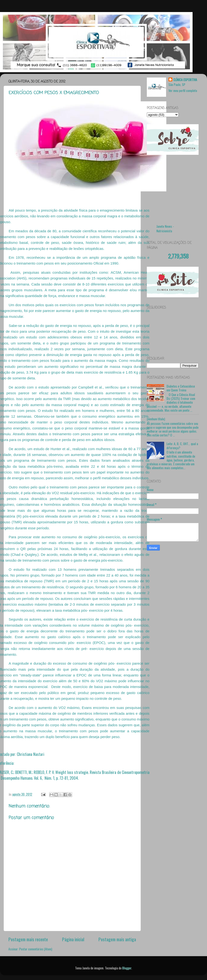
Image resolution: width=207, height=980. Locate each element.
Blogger (127, 968)
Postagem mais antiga (117, 939)
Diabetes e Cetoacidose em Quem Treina (181, 388)
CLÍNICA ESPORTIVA (185, 80)
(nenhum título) (156, 419)
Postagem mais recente (28, 939)
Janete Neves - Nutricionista (165, 229)
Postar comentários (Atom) (36, 949)
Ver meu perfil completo (183, 91)
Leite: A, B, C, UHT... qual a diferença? (182, 446)
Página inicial (73, 939)
